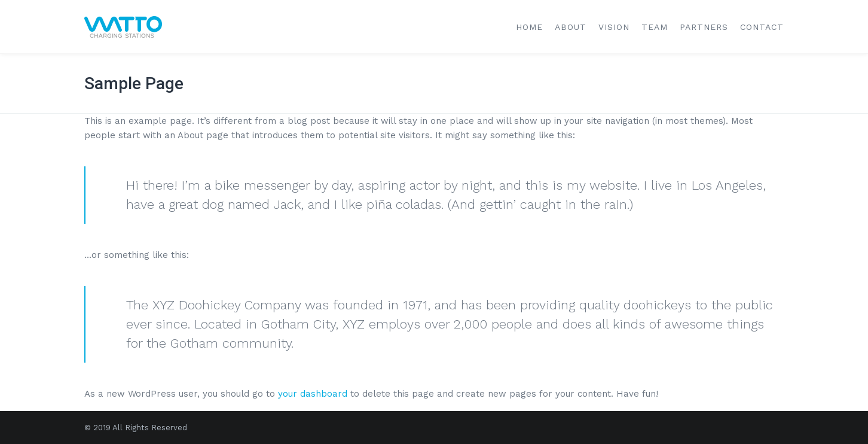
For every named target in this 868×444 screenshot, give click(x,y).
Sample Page (134, 83)
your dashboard (313, 394)
